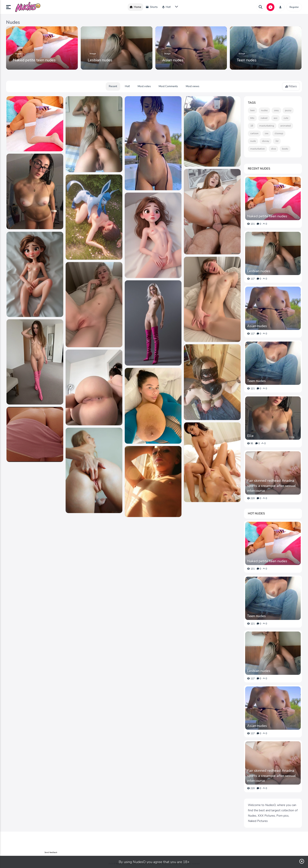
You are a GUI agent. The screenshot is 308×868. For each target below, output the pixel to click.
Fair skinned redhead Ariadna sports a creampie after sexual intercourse (272, 486)
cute (286, 118)
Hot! (167, 7)
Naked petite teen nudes (34, 60)
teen (253, 110)
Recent (113, 86)
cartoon (254, 133)
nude (253, 141)
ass (275, 118)
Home (135, 7)
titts (252, 118)
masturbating (267, 126)
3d (277, 141)
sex (267, 133)
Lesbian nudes (100, 60)
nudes (264, 110)
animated (286, 126)
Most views (193, 86)
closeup (279, 133)
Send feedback (51, 852)
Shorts (152, 7)
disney (266, 141)
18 (252, 126)
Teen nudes (247, 60)
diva (273, 149)
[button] (10, 7)
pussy (288, 110)
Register (294, 7)
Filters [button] (291, 86)
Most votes (144, 86)
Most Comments (168, 86)
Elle (250, 436)
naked (264, 118)
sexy (276, 110)
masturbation (258, 149)
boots (285, 149)
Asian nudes (173, 60)
